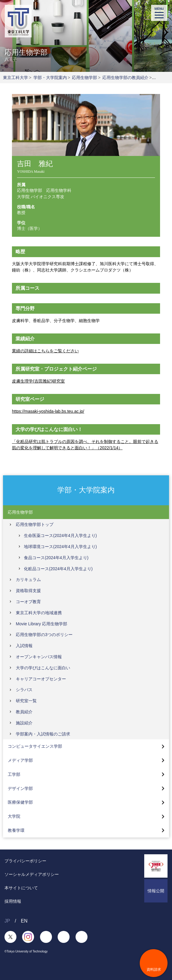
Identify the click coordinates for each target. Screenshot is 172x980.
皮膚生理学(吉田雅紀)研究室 (38, 381)
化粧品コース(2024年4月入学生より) (58, 569)
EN (24, 921)
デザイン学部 (20, 788)
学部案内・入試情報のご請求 (43, 734)
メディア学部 (20, 760)
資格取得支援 (28, 591)
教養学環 (16, 830)
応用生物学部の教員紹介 (125, 78)
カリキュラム (28, 579)
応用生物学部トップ (35, 524)
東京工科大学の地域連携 (39, 613)
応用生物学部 (85, 78)
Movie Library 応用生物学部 (42, 624)
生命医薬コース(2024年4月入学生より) (60, 535)
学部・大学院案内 (50, 78)
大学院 (14, 816)
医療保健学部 (20, 802)
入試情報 (24, 646)
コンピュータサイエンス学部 (35, 746)
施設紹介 (24, 723)
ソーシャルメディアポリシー (32, 874)
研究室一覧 (26, 701)
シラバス (24, 690)
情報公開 (156, 891)
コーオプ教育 (28, 602)
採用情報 (13, 901)
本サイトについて (21, 888)
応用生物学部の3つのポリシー (44, 635)
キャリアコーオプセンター (41, 679)
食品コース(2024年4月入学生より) (56, 558)
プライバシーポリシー (25, 861)
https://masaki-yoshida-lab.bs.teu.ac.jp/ (48, 411)
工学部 (14, 774)
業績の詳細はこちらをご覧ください (45, 351)
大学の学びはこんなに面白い (43, 668)
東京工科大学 (16, 78)
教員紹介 (24, 712)
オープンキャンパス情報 (39, 657)
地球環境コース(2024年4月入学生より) (60, 547)
